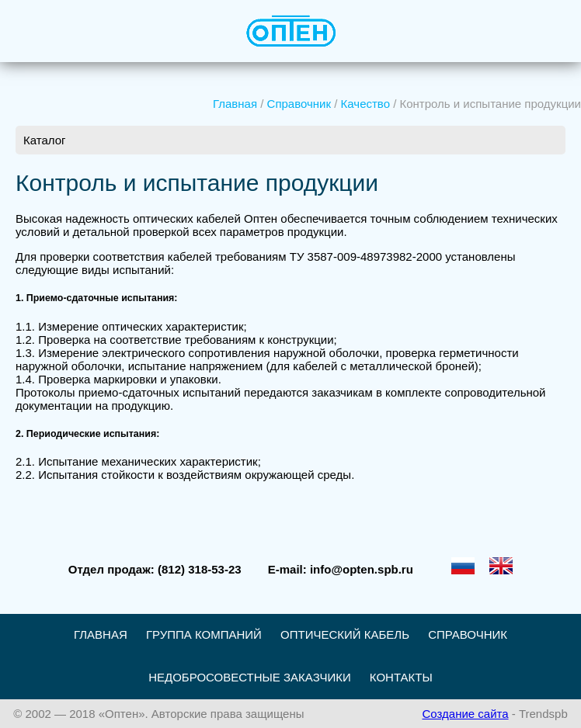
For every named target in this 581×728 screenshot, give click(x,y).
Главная (235, 104)
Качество (365, 104)
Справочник (299, 104)
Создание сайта (465, 714)
